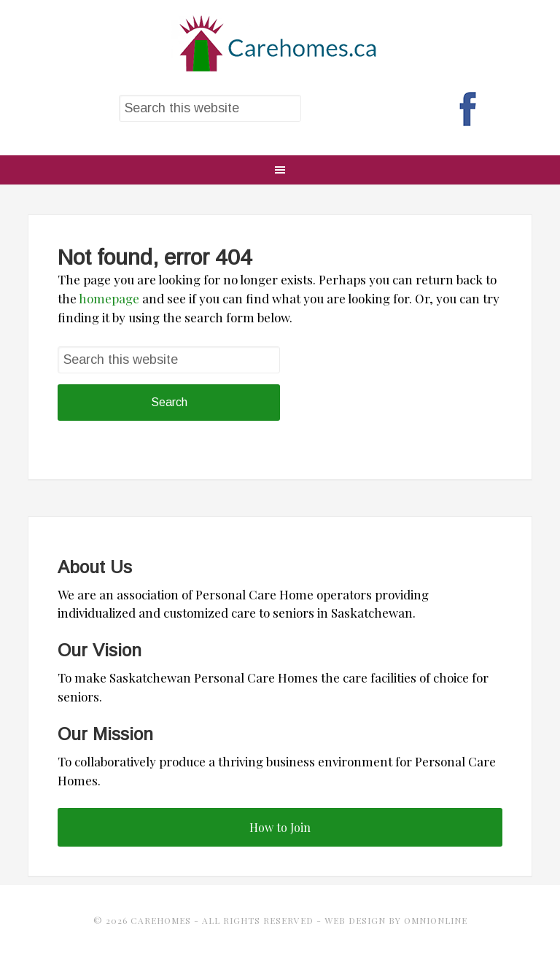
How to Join (280, 827)
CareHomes (280, 44)
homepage (109, 298)
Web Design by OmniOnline (396, 920)
